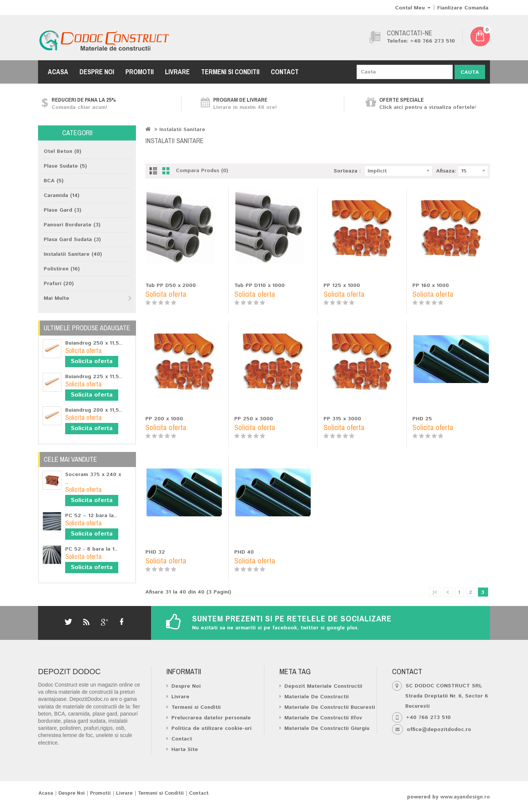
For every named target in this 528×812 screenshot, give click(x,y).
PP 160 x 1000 (431, 285)
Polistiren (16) (62, 269)
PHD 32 (155, 552)
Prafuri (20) (59, 284)
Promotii (140, 72)
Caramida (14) (62, 195)
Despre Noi (97, 72)
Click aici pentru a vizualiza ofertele (427, 107)
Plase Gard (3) (63, 210)
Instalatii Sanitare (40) (73, 254)
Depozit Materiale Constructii (323, 686)
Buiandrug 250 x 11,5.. (94, 343)
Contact (285, 72)
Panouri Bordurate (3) (72, 225)
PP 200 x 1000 (164, 419)
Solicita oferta (92, 361)
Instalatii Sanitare (182, 130)
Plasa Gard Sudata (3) (72, 240)
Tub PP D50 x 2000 (171, 285)
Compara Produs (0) (202, 171)
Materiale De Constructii (317, 697)
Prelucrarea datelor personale (211, 718)
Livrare (177, 72)
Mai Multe (56, 298)
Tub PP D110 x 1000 (259, 285)
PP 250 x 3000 (254, 419)
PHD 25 (422, 419)
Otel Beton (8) (63, 151)
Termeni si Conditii (230, 72)
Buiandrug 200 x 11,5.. (94, 410)
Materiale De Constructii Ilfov (323, 718)
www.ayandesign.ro (465, 797)
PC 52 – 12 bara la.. (91, 516)
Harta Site (185, 749)
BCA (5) (54, 181)
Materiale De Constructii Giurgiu (327, 728)
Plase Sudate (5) (65, 166)
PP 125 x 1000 (342, 285)
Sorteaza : (347, 171)
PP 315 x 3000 (342, 419)
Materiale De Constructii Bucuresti (330, 707)
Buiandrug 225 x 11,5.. (94, 377)
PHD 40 (244, 552)
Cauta (470, 72)
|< (435, 592)
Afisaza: (446, 171)
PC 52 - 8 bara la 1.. (91, 549)
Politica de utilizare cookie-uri (211, 728)
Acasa (58, 72)
